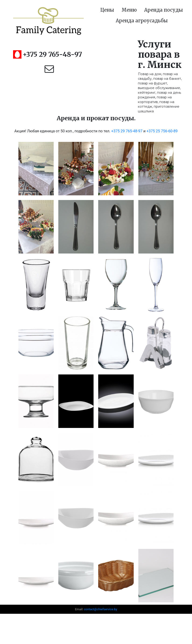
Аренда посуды (164, 10)
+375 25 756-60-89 (162, 131)
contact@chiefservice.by (101, 609)
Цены (107, 10)
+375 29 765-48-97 (52, 54)
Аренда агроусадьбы (142, 21)
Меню (129, 10)
